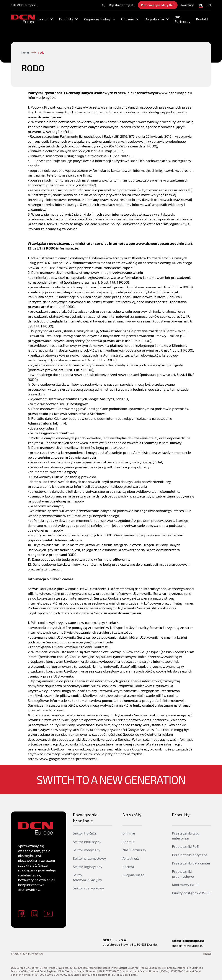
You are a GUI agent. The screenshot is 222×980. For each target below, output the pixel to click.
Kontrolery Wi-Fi (185, 885)
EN (209, 5)
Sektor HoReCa (85, 833)
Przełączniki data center (191, 863)
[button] (46, 19)
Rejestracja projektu (122, 5)
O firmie (129, 833)
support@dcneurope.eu (188, 946)
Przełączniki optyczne (190, 855)
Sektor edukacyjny (87, 842)
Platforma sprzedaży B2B (158, 5)
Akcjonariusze (133, 875)
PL (201, 5)
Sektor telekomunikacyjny (87, 877)
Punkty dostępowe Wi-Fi (191, 893)
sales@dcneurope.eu (24, 5)
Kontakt (202, 19)
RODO (207, 954)
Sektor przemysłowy (89, 858)
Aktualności (131, 858)
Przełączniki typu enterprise (186, 835)
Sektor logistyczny (87, 867)
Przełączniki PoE (185, 846)
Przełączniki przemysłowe (183, 874)
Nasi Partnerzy (182, 19)
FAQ (103, 5)
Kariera (128, 867)
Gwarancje (188, 5)
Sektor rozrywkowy (88, 888)
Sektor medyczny (87, 850)
